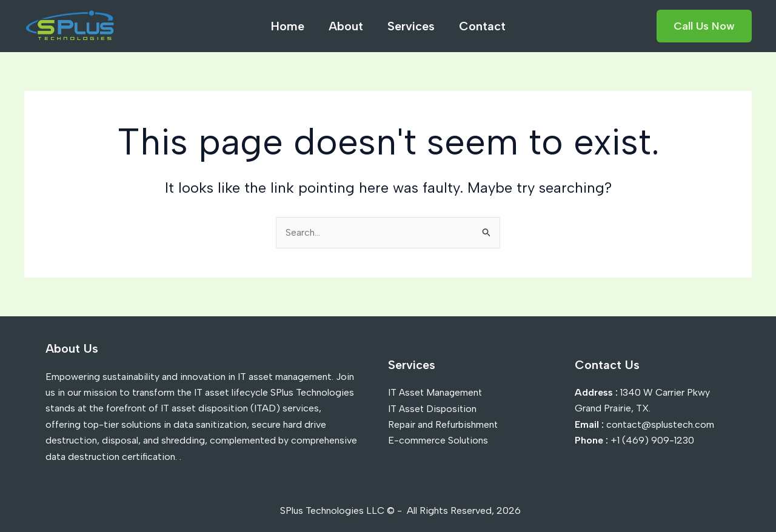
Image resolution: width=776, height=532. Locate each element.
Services (411, 26)
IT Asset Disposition (433, 408)
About (346, 26)
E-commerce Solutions (438, 440)
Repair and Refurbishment (443, 424)
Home (288, 26)
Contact (482, 26)
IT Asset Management (436, 392)
